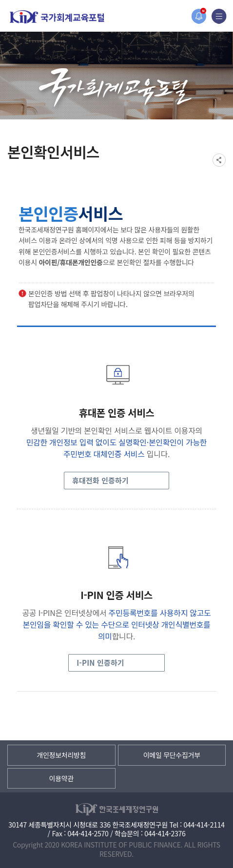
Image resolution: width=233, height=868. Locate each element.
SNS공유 (219, 160)
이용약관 (61, 778)
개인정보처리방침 (61, 755)
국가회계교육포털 (57, 17)
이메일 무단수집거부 (172, 755)
